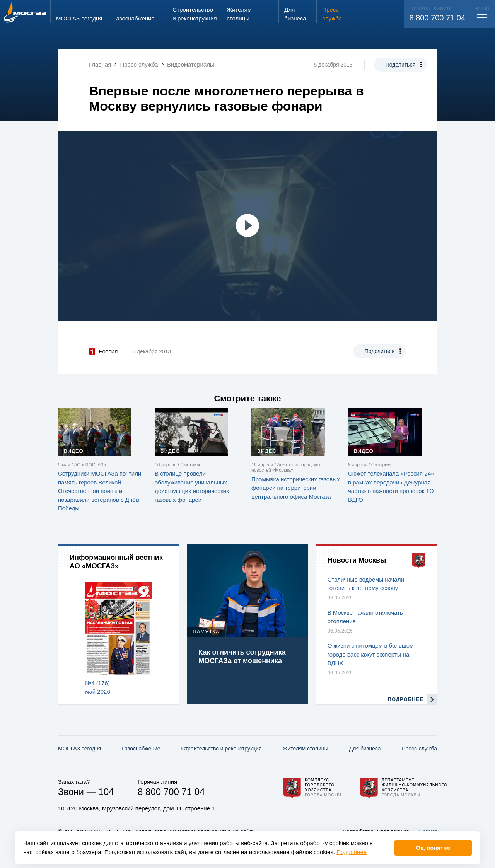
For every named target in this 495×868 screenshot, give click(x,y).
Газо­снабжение (141, 749)
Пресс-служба (419, 749)
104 (106, 792)
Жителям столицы (305, 749)
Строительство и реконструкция (222, 749)
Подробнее (352, 852)
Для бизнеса (365, 749)
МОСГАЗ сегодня (79, 749)
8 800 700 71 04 (437, 18)
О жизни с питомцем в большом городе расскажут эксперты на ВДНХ (371, 654)
